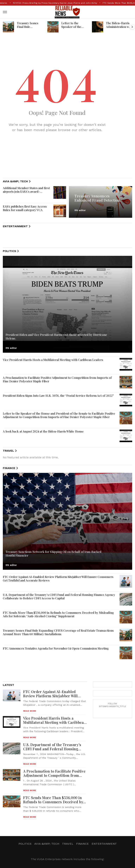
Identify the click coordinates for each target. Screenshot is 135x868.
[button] (5, 12)
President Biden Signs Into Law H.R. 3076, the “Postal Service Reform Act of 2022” (58, 395)
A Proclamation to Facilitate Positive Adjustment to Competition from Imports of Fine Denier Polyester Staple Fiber (57, 379)
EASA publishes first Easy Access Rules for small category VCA (25, 208)
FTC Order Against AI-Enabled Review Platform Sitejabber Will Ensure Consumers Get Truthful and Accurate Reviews (58, 579)
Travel (68, 844)
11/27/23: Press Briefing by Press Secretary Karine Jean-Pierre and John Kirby (67, 3)
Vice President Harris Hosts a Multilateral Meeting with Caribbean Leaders (53, 360)
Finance (82, 844)
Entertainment (104, 844)
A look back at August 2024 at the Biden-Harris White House (43, 431)
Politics (25, 844)
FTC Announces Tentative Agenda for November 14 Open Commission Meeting (56, 648)
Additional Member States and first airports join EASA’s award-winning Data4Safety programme (26, 192)
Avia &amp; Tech (47, 844)
